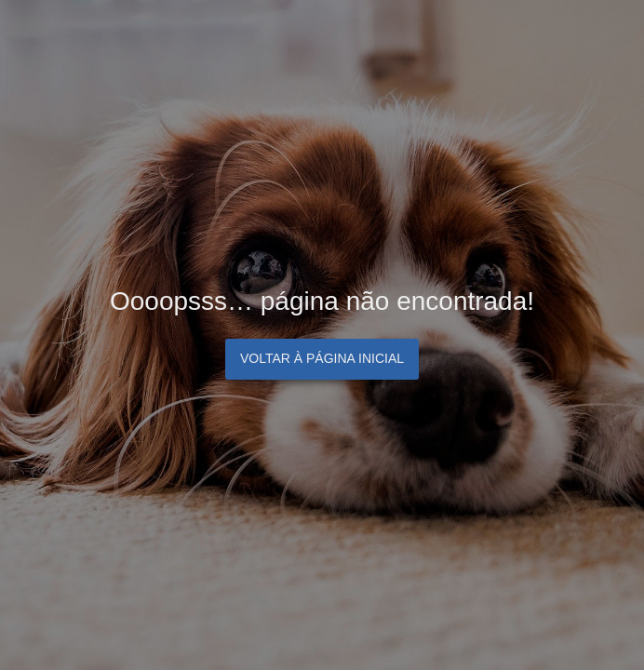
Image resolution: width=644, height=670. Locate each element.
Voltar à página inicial (322, 358)
